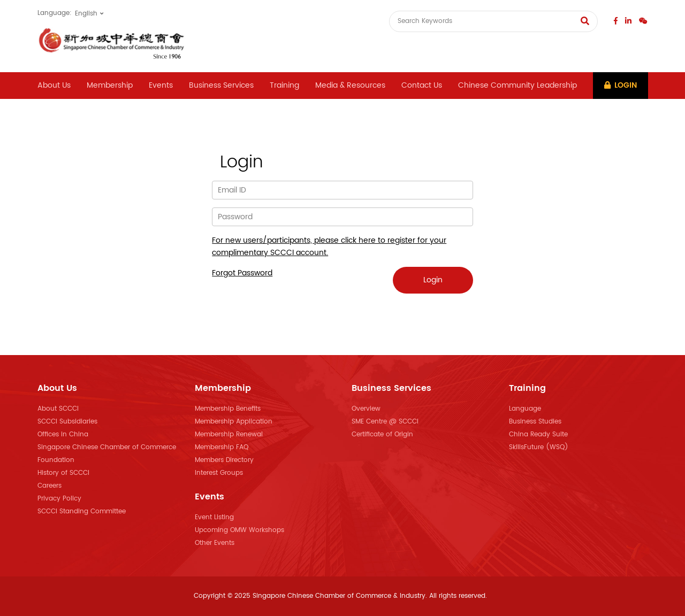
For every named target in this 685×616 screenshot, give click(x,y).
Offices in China (63, 434)
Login (621, 85)
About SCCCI (58, 409)
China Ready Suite (538, 434)
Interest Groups (219, 473)
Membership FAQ (222, 447)
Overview (366, 409)
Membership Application (234, 422)
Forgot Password (242, 273)
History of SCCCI (63, 473)
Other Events (215, 543)
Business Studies (535, 422)
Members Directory (224, 460)
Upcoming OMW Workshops (239, 530)
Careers (50, 486)
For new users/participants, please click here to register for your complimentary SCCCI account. (329, 247)
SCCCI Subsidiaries (67, 422)
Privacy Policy (59, 499)
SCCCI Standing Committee (82, 511)
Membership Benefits (228, 409)
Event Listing (214, 517)
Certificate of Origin (382, 434)
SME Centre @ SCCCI (385, 422)
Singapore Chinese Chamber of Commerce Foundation (107, 454)
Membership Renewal (229, 434)
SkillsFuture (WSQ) (539, 447)
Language (525, 409)
